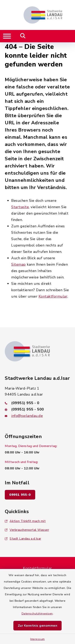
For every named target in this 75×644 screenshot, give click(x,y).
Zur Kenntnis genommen (38, 626)
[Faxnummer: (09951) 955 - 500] (37, 409)
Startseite (20, 207)
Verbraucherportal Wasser (27, 530)
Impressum (37, 639)
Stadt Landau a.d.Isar (23, 539)
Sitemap (18, 264)
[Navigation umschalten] (7, 36)
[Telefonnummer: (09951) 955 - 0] (37, 403)
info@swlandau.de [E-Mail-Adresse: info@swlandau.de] (27, 416)
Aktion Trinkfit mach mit (25, 521)
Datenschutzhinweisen (37, 614)
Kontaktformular (53, 296)
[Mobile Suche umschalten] (23, 36)
